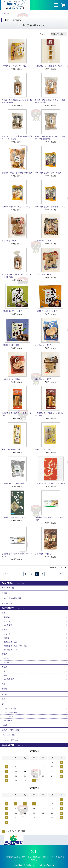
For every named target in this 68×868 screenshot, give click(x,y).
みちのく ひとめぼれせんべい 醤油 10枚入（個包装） (17, 101)
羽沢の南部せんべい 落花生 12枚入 (16, 207)
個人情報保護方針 (34, 857)
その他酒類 (8, 720)
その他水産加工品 (11, 650)
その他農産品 (9, 679)
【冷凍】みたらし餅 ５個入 (46, 311)
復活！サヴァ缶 (8, 588)
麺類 (4, 684)
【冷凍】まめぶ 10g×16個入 (13, 483)
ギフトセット (7, 603)
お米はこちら (7, 593)
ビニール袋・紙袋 (9, 735)
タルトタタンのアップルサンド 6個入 (50, 483)
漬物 (5, 675)
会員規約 (59, 857)
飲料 (4, 699)
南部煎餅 (7, 617)
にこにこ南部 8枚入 (43, 275)
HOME (4, 13)
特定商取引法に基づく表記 (15, 857)
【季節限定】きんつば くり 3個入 (49, 66)
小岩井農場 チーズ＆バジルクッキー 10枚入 (50, 519)
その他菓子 (8, 625)
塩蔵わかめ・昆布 (11, 642)
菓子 (4, 613)
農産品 (4, 667)
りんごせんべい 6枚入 (11, 379)
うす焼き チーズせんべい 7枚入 (14, 66)
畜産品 (4, 654)
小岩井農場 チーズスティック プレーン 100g (17, 414)
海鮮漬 (6, 638)
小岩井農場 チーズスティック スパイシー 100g (50, 414)
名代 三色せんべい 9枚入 (12, 449)
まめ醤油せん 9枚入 (43, 241)
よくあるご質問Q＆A (10, 740)
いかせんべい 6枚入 (43, 345)
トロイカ (7, 621)
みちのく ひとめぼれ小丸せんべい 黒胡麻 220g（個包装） (17, 138)
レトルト (5, 694)
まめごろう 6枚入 (9, 241)
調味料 (4, 689)
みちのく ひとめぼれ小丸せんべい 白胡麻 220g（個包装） (50, 138)
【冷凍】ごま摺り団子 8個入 (13, 517)
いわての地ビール (11, 713)
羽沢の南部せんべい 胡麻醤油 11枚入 (50, 207)
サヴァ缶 (7, 634)
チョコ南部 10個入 (43, 554)
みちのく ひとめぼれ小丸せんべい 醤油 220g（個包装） (51, 101)
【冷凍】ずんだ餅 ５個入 (12, 311)
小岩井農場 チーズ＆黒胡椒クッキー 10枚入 (17, 555)
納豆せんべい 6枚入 (43, 379)
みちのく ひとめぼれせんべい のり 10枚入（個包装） (17, 276)
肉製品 (6, 659)
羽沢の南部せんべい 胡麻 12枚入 (48, 173)
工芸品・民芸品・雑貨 (10, 730)
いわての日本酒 (10, 709)
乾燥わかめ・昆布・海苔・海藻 (16, 646)
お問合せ (34, 860)
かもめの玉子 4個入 (43, 449)
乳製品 (6, 662)
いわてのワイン (10, 716)
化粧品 (4, 725)
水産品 (4, 630)
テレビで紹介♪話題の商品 (12, 598)
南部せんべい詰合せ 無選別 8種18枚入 (17, 173)
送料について (48, 857)
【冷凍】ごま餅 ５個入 (11, 345)
